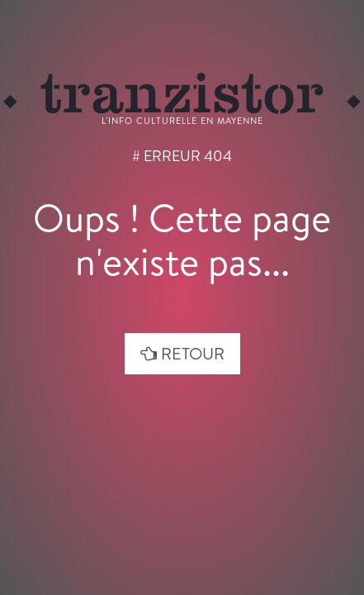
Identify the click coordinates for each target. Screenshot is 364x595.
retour (182, 353)
